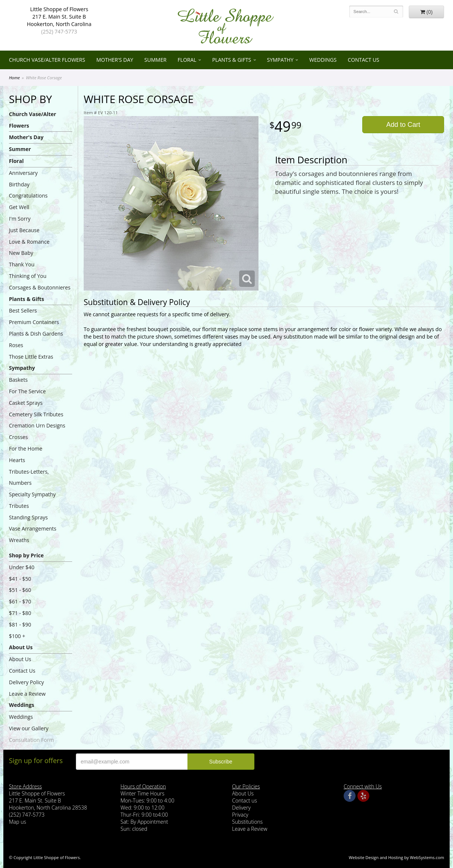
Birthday (19, 184)
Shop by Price (26, 555)
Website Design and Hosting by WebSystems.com (396, 857)
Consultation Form (31, 740)
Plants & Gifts (232, 60)
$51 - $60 (20, 590)
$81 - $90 (20, 624)
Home (14, 78)
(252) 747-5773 (59, 31)
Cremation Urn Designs (37, 425)
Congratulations (28, 196)
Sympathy (280, 60)
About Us (21, 647)
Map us (17, 822)
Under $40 (22, 567)
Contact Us (364, 60)
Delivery (241, 808)
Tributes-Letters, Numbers (29, 477)
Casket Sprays (26, 403)
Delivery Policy (26, 682)
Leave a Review (27, 694)
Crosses (18, 437)
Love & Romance (29, 242)
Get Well (19, 207)
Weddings (323, 60)
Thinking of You (28, 276)
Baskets (18, 380)
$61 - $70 (20, 601)
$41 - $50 (20, 579)
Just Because (24, 230)
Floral (187, 60)
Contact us (245, 800)
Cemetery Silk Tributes (36, 414)
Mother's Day (115, 60)
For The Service (27, 391)
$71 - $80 (20, 613)
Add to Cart (403, 125)
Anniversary (23, 173)
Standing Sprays (28, 517)
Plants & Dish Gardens (36, 334)
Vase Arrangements (33, 529)
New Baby (21, 253)
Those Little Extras (31, 357)
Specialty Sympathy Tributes (32, 500)
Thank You (22, 264)
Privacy (240, 815)
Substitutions (247, 822)
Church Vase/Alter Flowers (47, 60)
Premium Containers (34, 322)
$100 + (17, 636)
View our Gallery (29, 728)
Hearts (17, 460)
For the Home (26, 449)
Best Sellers (23, 310)
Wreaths (19, 540)
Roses (16, 345)
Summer (155, 60)
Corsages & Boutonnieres (40, 287)
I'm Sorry (20, 219)
